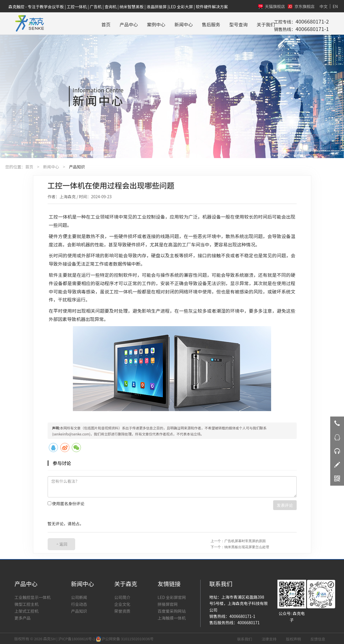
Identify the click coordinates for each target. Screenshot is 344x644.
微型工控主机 (26, 603)
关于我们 (250, 23)
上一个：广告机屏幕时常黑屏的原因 (238, 540)
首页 (90, 23)
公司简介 (122, 596)
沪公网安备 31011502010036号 (125, 638)
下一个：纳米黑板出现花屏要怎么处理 (240, 546)
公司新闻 (79, 596)
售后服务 (195, 23)
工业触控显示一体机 (32, 596)
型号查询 (222, 23)
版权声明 (294, 638)
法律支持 (269, 638)
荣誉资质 (122, 610)
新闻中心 (167, 23)
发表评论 (285, 504)
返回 (63, 543)
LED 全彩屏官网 (172, 596)
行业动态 (79, 603)
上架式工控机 (26, 610)
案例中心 (140, 23)
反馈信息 (318, 638)
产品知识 (77, 166)
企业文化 (122, 603)
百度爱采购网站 (172, 610)
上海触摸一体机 (172, 617)
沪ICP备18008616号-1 (77, 638)
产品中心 (112, 23)
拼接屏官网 (168, 603)
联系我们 (245, 638)
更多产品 (22, 617)
